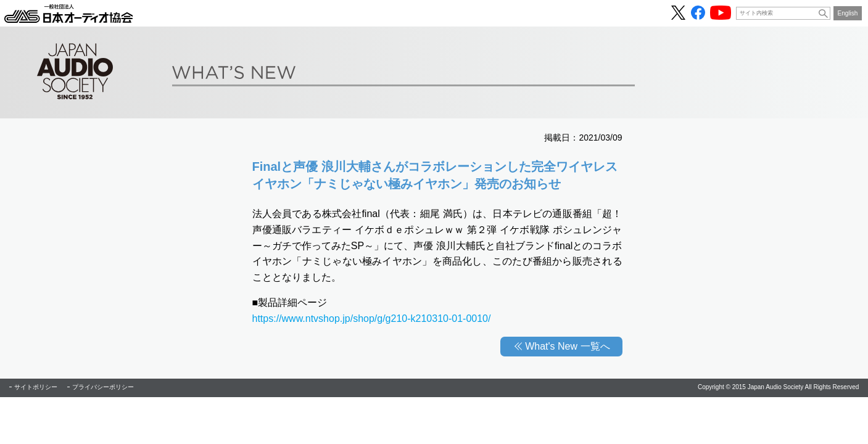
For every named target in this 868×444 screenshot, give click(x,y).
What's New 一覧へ (567, 346)
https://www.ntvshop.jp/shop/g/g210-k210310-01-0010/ (372, 319)
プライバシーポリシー (103, 387)
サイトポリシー (36, 387)
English (848, 13)
